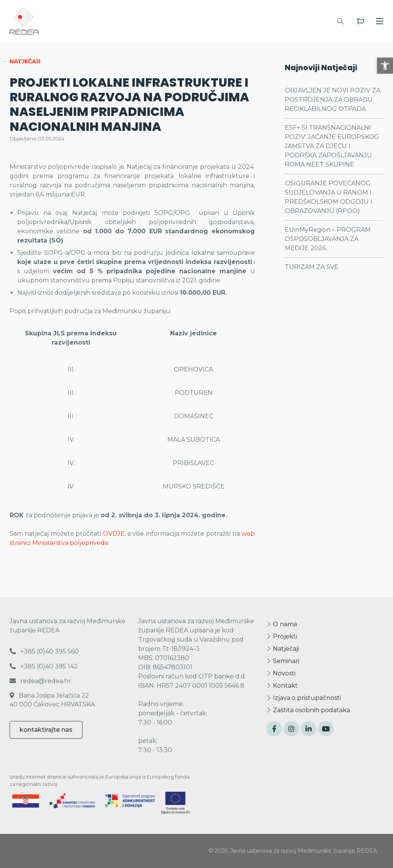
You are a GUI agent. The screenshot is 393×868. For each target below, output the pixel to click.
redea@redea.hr (40, 681)
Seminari (283, 661)
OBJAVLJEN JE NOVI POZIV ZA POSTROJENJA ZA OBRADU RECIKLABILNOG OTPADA (333, 100)
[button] (385, 66)
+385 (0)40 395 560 (44, 651)
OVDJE (114, 534)
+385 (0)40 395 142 (44, 666)
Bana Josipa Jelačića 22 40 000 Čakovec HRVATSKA (52, 700)
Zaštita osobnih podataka (308, 710)
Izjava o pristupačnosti (304, 698)
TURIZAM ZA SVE (312, 267)
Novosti (281, 673)
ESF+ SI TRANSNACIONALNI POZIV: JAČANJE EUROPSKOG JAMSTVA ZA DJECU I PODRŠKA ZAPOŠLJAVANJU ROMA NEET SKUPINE (332, 146)
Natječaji (283, 649)
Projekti (282, 636)
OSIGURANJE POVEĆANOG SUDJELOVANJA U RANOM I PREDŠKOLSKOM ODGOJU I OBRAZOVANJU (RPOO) (329, 197)
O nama (282, 624)
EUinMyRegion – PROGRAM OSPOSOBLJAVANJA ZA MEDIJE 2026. (328, 239)
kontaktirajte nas (46, 730)
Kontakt (282, 686)
